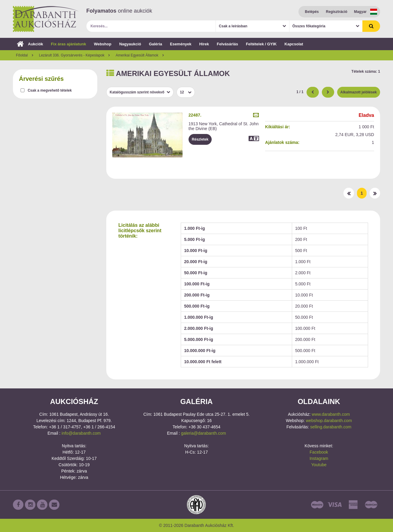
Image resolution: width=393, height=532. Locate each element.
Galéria (156, 44)
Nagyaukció (130, 44)
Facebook (319, 452)
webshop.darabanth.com (329, 421)
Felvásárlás (227, 44)
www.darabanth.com (331, 414)
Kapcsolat (294, 44)
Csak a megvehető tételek (50, 90)
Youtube (319, 465)
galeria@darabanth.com (204, 433)
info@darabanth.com (81, 433)
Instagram (319, 458)
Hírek (204, 44)
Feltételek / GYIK (261, 44)
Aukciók (30, 44)
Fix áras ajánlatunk (69, 44)
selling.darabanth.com (331, 427)
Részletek (200, 139)
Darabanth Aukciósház (46, 19)
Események (181, 44)
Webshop (103, 44)
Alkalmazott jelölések (359, 92)
